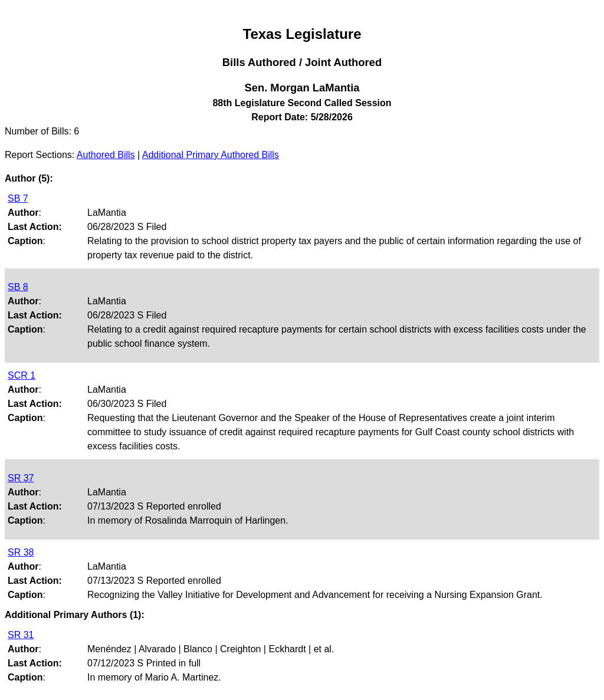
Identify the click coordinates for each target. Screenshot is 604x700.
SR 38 (21, 552)
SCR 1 (22, 375)
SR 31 (21, 635)
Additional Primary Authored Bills (211, 155)
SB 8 (18, 287)
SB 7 (18, 198)
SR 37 (21, 478)
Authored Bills (106, 155)
